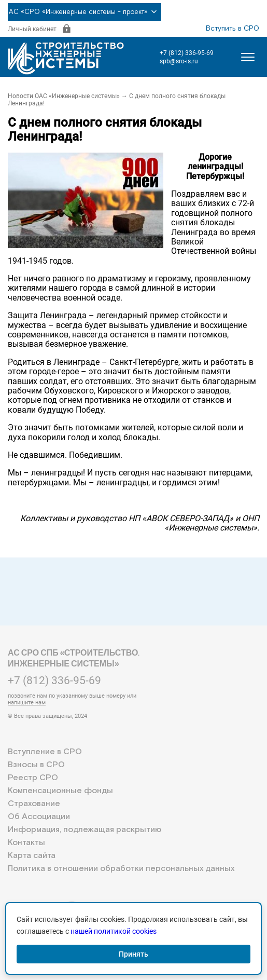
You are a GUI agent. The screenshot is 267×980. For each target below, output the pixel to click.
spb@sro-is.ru (179, 61)
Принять (133, 954)
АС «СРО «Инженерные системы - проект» (85, 12)
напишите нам (27, 703)
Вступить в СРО (233, 29)
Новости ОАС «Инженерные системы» (64, 96)
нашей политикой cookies (114, 931)
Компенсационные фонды (60, 791)
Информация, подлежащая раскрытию (85, 830)
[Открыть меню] (248, 57)
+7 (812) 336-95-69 (187, 53)
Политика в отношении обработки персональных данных (121, 869)
